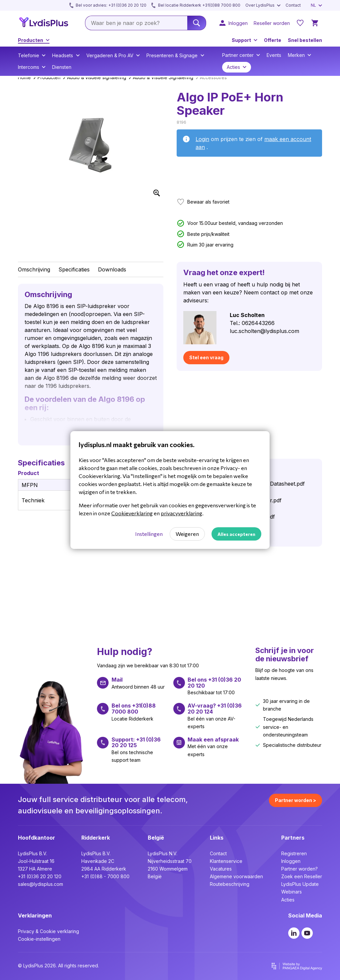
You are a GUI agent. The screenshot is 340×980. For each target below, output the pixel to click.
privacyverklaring (181, 513)
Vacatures (221, 869)
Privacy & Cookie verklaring (48, 931)
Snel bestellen (305, 40)
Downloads (112, 269)
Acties (288, 900)
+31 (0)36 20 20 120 (40, 876)
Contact (218, 853)
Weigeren (187, 534)
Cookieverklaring (132, 513)
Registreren (294, 853)
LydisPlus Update (300, 884)
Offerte (273, 40)
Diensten (62, 67)
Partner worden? (299, 869)
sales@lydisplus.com (41, 884)
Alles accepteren (236, 534)
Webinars (292, 892)
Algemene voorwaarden (236, 876)
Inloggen (291, 861)
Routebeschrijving (230, 884)
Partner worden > (296, 800)
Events (274, 55)
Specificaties (74, 269)
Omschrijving (34, 269)
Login (202, 139)
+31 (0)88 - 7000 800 (105, 876)
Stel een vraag (206, 357)
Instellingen (149, 534)
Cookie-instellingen (39, 939)
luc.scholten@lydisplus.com (264, 331)
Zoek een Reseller (302, 876)
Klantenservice (226, 861)
